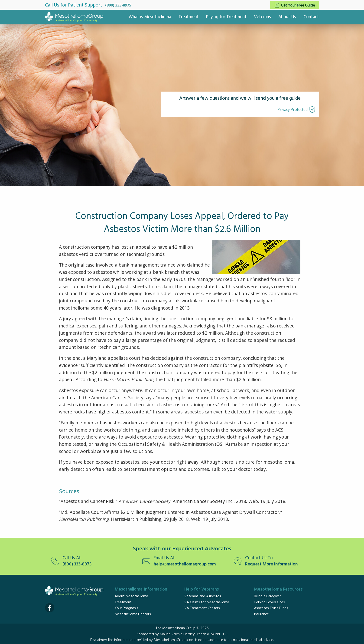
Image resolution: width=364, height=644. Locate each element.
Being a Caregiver (267, 596)
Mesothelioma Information (141, 589)
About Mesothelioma (131, 596)
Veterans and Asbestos (203, 596)
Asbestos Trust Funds (271, 608)
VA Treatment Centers (202, 608)
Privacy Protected (292, 109)
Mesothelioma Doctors (133, 614)
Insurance (261, 614)
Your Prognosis (126, 608)
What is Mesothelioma (150, 17)
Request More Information (271, 564)
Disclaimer (98, 640)
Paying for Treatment (226, 17)
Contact (311, 17)
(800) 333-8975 (118, 5)
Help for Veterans (202, 589)
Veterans (262, 17)
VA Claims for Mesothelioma (207, 602)
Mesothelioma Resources (278, 589)
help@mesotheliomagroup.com (185, 564)
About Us (287, 17)
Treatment (189, 17)
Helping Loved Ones (269, 602)
